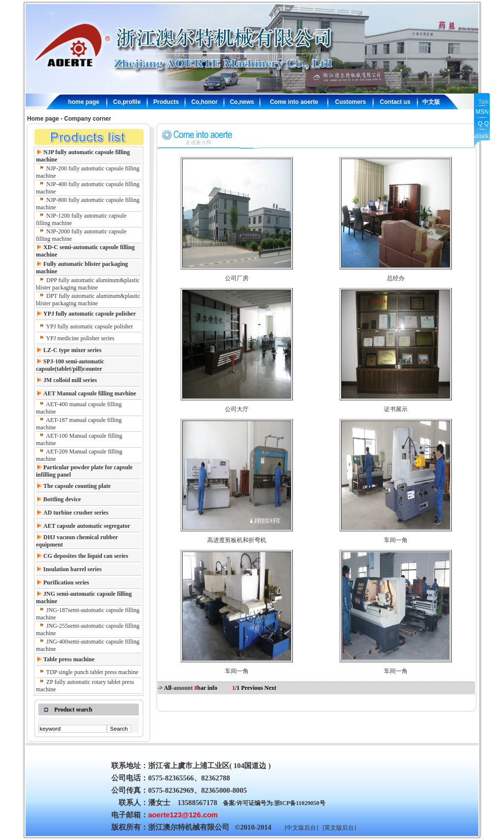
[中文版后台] (301, 828)
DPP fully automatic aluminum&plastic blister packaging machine (88, 284)
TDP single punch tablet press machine (92, 672)
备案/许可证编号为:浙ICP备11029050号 (274, 803)
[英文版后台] (339, 828)
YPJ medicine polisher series (80, 338)
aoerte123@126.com (183, 815)
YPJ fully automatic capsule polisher (90, 326)
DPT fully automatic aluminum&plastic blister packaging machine (88, 300)
